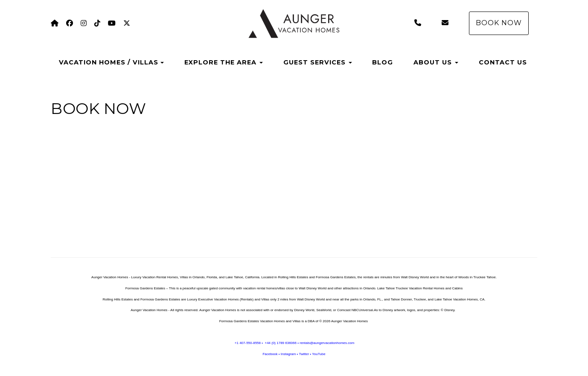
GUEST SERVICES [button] (318, 62)
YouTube (319, 354)
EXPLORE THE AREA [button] (224, 62)
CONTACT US (503, 62)
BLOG (383, 62)
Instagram (288, 354)
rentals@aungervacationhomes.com (327, 343)
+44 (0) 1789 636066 (281, 343)
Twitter (304, 354)
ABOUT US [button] (436, 62)
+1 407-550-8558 (248, 343)
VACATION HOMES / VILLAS (109, 62)
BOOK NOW (499, 23)
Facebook (270, 354)
